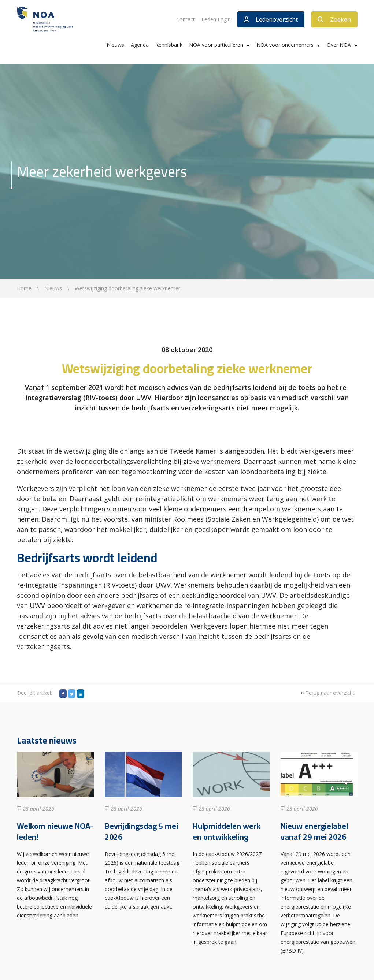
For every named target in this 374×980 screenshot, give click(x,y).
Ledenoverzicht (271, 19)
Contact (186, 19)
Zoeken (334, 19)
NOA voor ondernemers (285, 45)
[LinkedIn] (81, 694)
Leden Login (216, 19)
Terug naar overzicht (327, 693)
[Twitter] (72, 694)
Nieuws (115, 45)
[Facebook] (63, 694)
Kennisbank (169, 45)
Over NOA (339, 45)
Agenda (140, 45)
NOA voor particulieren (216, 45)
